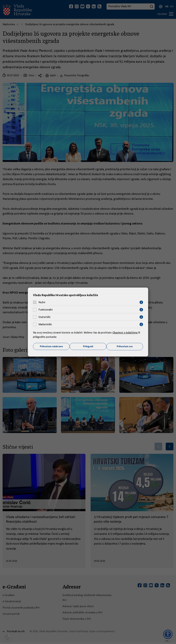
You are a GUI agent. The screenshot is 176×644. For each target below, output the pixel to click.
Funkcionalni (46, 310)
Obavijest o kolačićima (125, 332)
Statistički (44, 317)
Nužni (42, 302)
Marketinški (45, 324)
